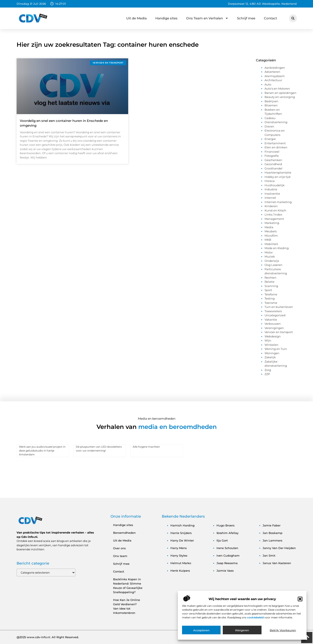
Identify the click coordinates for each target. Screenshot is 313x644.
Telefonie (271, 294)
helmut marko (181, 563)
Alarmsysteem (275, 76)
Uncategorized (275, 315)
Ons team (120, 556)
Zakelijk (270, 357)
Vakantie (271, 320)
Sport (268, 290)
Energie (270, 139)
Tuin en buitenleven (279, 307)
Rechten (270, 278)
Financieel (272, 152)
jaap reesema (227, 563)
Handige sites (166, 18)
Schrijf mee (246, 18)
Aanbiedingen (275, 68)
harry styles (179, 556)
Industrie (271, 189)
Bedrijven (271, 101)
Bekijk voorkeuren (283, 632)
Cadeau (270, 118)
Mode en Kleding (277, 248)
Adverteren (272, 72)
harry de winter (182, 540)
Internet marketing (278, 202)
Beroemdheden (124, 533)
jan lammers (273, 540)
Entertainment (275, 143)
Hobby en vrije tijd (277, 177)
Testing (270, 298)
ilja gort (222, 540)
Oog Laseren (273, 265)
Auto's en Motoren (277, 88)
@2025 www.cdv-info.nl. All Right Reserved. (48, 637)
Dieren (269, 126)
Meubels (271, 231)
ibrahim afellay (227, 533)
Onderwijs (272, 261)
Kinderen (271, 206)
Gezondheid (273, 164)
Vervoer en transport (279, 332)
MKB (268, 240)
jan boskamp (273, 533)
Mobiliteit (271, 244)
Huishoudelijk (275, 185)
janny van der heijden (279, 548)
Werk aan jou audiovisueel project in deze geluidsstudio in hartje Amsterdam (42, 451)
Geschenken (273, 160)
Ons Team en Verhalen (207, 18)
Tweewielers (273, 311)
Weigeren (242, 632)
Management (274, 219)
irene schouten (227, 548)
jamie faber (272, 525)
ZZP (267, 374)
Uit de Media (136, 18)
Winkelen (271, 345)
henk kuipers (180, 571)
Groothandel (273, 168)
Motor (269, 252)
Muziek (270, 256)
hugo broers (226, 525)
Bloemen (271, 105)
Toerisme (271, 303)
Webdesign (273, 336)
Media (269, 227)
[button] (300, 601)
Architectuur (273, 80)
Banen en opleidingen (280, 93)
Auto (268, 84)
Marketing (272, 223)
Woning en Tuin (276, 349)
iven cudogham (228, 556)
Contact (270, 18)
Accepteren (201, 632)
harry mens (179, 548)
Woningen (272, 353)
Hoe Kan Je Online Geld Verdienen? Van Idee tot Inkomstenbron (127, 606)
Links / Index (273, 214)
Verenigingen (274, 328)
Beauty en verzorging (280, 97)
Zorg (268, 370)
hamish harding (182, 525)
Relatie (269, 282)
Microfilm (271, 236)
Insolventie (272, 194)
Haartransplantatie (278, 172)
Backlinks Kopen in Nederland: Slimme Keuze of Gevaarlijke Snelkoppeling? (128, 586)
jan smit (269, 556)
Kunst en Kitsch (275, 210)
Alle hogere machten (146, 447)
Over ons (119, 548)
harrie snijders (181, 533)
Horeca (270, 181)
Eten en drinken (276, 147)
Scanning (271, 286)
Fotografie (272, 156)
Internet (270, 198)
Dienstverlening (276, 122)
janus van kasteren (277, 563)
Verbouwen (273, 324)
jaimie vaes (225, 571)
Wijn (268, 340)
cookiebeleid (256, 619)
